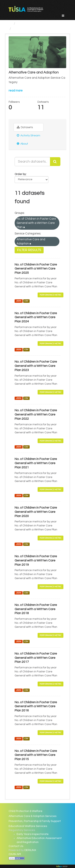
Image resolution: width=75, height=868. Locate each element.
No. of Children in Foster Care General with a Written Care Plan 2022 (36, 414)
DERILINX (30, 850)
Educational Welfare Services (28, 826)
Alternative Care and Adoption (38, 29)
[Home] (10, 24)
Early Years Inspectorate (33, 834)
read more (16, 91)
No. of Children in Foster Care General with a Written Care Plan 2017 (36, 658)
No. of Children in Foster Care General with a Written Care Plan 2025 (36, 269)
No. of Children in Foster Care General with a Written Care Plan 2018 (36, 609)
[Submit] (55, 162)
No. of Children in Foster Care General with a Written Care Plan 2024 (36, 317)
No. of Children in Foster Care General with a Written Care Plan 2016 (36, 706)
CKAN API (15, 854)
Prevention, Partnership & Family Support (35, 821)
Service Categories (33, 24)
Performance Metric (50, 295)
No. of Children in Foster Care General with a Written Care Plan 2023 (36, 366)
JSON (18, 301)
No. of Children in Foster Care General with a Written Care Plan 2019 (36, 560)
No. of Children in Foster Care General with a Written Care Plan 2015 (36, 755)
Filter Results (29, 250)
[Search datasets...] (32, 162)
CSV (26, 301)
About (22, 144)
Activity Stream (28, 135)
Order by (20, 174)
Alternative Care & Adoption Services (32, 816)
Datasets (25, 127)
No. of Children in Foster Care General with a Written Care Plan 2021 (36, 463)
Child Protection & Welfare (25, 811)
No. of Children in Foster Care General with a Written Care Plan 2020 (36, 512)
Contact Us (16, 846)
